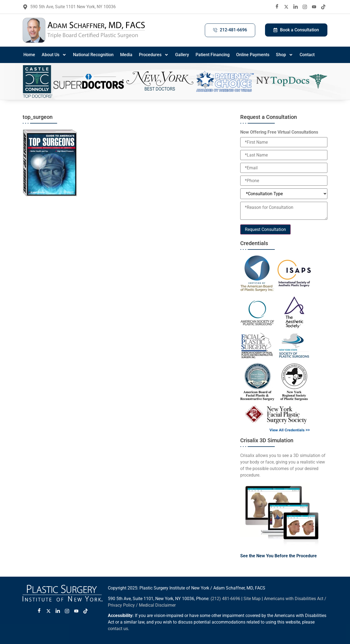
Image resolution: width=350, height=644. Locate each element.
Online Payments (253, 55)
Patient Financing (213, 55)
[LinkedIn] (296, 7)
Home (29, 55)
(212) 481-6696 (225, 599)
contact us (118, 629)
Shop (284, 55)
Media (126, 55)
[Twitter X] (48, 611)
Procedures (154, 55)
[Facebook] (277, 7)
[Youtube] (314, 7)
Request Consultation (265, 229)
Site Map (252, 599)
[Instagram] (305, 7)
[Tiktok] (323, 7)
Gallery (182, 55)
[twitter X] (286, 7)
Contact (307, 55)
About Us (54, 55)
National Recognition (93, 55)
